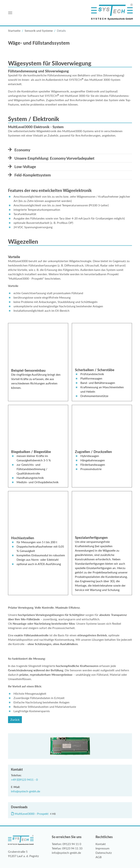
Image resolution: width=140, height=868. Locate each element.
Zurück (15, 720)
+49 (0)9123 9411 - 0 (24, 780)
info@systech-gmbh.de (26, 791)
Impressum (102, 848)
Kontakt (101, 844)
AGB (99, 857)
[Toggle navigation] (10, 13)
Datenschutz (104, 853)
